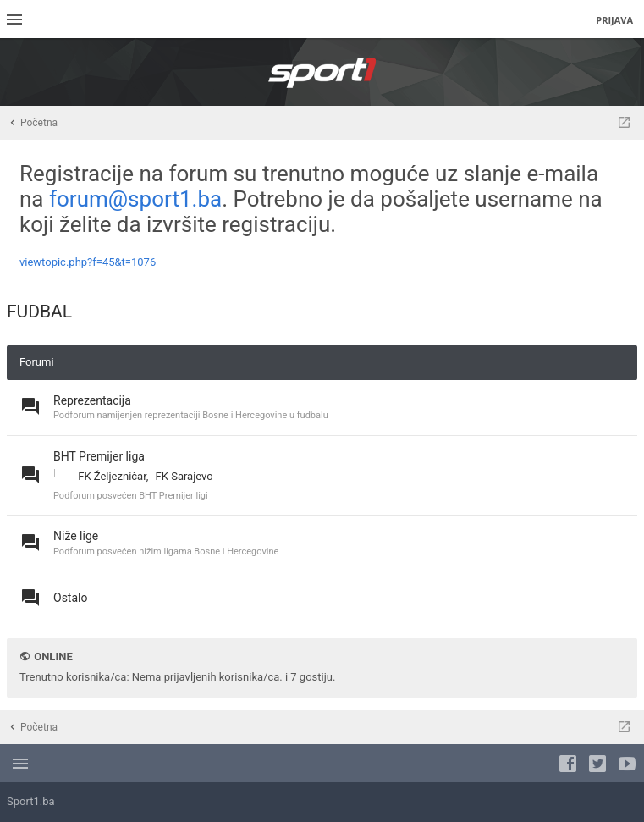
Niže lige (76, 536)
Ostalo (70, 598)
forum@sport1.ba (135, 199)
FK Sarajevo (184, 476)
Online (53, 656)
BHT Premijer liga (99, 456)
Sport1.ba (31, 801)
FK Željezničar (112, 476)
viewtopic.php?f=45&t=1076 (88, 262)
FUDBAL (39, 312)
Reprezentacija (92, 400)
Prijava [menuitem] (614, 20)
